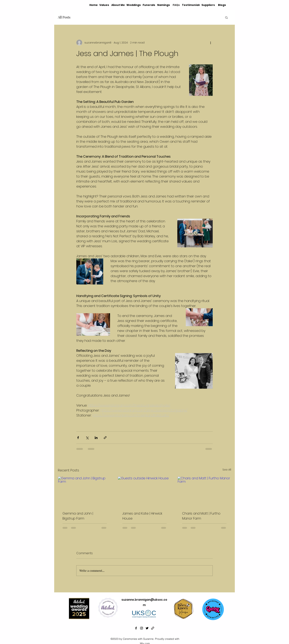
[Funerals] (149, 5)
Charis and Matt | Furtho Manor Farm (201, 516)
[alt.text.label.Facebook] (136, 628)
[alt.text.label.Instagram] (142, 628)
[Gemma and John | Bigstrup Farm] (85, 492)
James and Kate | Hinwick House (142, 516)
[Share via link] (105, 438)
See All (227, 470)
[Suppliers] (209, 5)
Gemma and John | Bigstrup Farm (78, 516)
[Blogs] (222, 5)
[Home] (94, 5)
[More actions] (210, 43)
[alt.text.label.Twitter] (147, 628)
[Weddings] (134, 5)
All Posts (64, 17)
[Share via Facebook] (78, 438)
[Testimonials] (192, 5)
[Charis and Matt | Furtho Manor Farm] (204, 492)
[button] (226, 17)
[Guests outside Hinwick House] (145, 492)
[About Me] (118, 5)
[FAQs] (176, 5)
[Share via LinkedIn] (96, 438)
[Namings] (164, 5)
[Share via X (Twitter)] (87, 438)
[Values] (104, 5)
